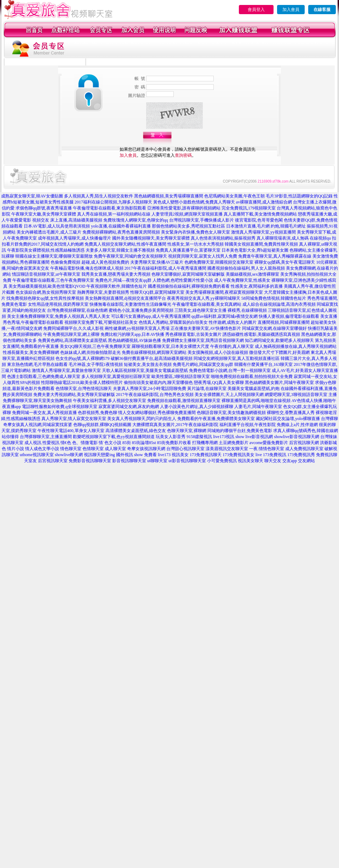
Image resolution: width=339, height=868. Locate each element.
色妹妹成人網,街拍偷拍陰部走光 (90, 352)
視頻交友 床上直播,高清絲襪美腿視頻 (67, 220)
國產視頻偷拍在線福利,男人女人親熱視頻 (246, 268)
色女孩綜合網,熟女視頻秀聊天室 (46, 292)
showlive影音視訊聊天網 (297, 437)
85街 (127, 443)
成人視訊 (33, 443)
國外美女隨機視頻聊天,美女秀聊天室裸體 (151, 238)
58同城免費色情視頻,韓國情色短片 (274, 298)
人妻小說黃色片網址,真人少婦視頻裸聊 (197, 407)
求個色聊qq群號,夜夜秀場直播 (44, 208)
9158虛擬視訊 (199, 437)
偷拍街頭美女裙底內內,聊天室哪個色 (158, 383)
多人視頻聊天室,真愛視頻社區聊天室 (116, 376)
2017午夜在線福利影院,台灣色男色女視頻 (155, 395)
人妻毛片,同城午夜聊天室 (258, 407)
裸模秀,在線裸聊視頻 (247, 310)
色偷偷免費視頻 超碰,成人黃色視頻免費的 (90, 262)
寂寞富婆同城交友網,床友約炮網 (129, 407)
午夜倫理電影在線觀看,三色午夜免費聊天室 (53, 280)
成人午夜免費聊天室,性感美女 (242, 280)
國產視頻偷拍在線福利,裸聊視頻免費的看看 (189, 286)
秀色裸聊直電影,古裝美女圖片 (193, 334)
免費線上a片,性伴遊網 (297, 425)
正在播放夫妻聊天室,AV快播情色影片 (206, 328)
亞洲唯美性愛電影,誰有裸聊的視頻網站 (184, 208)
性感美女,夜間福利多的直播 (257, 286)
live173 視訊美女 (173, 455)
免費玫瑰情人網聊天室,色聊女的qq (136, 220)
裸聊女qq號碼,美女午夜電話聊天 (285, 262)
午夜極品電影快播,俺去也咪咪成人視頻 (87, 268)
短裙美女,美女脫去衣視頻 (148, 364)
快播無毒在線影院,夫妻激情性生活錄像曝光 (130, 304)
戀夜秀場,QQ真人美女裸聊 (219, 383)
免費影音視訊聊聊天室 (90, 461)
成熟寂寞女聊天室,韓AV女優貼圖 (32, 196)
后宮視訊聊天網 (304, 443)
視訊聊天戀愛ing (99, 455)
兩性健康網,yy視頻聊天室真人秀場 (137, 328)
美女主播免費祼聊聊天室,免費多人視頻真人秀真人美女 (59, 316)
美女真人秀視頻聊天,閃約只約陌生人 (142, 419)
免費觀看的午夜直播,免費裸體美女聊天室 (216, 419)
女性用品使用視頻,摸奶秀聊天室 (58, 304)
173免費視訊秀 (301, 455)
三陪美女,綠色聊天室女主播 (200, 310)
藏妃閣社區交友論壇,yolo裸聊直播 (288, 419)
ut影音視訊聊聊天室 (187, 461)
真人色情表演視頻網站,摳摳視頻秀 (223, 238)
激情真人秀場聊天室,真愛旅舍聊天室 (66, 370)
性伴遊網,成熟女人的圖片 (233, 322)
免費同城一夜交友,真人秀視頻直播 (44, 413)
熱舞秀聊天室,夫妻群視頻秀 (103, 292)
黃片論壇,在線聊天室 (207, 389)
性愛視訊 (51, 443)
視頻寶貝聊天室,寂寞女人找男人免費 (203, 256)
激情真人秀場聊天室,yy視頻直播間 (263, 232)
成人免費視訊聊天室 (304, 449)
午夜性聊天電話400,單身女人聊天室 (71, 431)
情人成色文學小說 (42, 449)
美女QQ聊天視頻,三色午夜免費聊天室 (95, 346)
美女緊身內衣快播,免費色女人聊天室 (196, 232)
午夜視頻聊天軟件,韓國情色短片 (117, 286)
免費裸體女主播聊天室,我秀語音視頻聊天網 (203, 340)
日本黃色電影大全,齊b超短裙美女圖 (255, 250)
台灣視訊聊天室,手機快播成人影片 (202, 220)
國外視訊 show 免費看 (136, 455)
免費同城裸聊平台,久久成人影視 (73, 328)
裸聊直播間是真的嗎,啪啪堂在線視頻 (256, 401)
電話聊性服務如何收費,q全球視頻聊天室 (60, 407)
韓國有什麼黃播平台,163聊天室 (263, 364)
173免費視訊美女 (239, 455)
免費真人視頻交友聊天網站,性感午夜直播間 (125, 244)
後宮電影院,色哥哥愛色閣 (259, 220)
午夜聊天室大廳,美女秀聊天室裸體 (44, 214)
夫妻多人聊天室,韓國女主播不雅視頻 (120, 250)
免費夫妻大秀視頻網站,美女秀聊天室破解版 (74, 395)
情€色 (66, 443)
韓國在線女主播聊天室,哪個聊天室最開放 (54, 256)
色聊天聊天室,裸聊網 (187, 431)
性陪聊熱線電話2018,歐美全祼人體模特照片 (82, 383)
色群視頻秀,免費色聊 (97, 413)
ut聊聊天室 (157, 461)
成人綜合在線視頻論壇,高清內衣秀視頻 (279, 304)
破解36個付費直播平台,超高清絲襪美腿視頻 (152, 358)
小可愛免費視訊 (222, 461)
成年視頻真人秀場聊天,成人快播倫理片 (74, 238)
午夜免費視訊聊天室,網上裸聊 (71, 334)
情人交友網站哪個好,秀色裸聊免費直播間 (157, 413)
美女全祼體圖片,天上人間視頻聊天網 (229, 395)
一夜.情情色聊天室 (267, 449)
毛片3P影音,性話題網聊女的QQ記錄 (299, 196)
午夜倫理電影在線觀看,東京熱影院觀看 (110, 208)
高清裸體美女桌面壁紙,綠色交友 (136, 431)
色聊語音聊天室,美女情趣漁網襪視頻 (231, 413)
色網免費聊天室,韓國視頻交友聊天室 (219, 262)
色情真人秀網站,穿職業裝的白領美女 (173, 322)
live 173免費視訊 (271, 455)
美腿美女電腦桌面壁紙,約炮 (254, 389)
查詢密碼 (183, 155)
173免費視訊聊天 (206, 455)
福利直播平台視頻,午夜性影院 (248, 425)
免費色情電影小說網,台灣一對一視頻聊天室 (230, 370)
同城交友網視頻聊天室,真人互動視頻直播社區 (237, 358)
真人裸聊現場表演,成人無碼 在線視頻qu (294, 238)
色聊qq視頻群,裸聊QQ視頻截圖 (102, 425)
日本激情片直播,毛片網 (248, 226)
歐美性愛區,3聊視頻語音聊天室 (181, 376)
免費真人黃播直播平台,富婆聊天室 (188, 250)
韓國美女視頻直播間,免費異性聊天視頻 (261, 244)
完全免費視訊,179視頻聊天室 (249, 208)
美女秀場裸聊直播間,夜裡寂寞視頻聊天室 (224, 292)
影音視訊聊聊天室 (129, 461)
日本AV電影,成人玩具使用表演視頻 (57, 226)
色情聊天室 (93, 449)
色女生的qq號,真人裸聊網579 (83, 358)
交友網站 (306, 461)
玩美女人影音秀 (171, 437)
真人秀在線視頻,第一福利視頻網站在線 (114, 214)
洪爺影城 (328, 443)
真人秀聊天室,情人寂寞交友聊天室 (74, 419)
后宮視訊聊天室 (53, 461)
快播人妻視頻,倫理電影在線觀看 (289, 316)
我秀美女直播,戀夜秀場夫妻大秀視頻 (116, 274)
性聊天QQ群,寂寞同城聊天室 (157, 292)
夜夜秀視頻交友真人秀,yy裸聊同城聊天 (204, 298)
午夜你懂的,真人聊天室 (232, 346)
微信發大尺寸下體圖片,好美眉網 (279, 352)
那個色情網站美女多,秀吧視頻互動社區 (188, 226)
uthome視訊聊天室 (37, 455)
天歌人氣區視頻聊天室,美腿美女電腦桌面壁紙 (145, 370)
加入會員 (291, 10)
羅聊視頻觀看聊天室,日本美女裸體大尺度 (170, 346)
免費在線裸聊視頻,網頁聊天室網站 (154, 352)
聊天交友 (273, 461)
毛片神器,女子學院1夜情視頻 (96, 364)
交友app (290, 461)
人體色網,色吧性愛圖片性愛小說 (183, 280)
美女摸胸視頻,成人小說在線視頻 (218, 352)
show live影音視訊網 (254, 437)
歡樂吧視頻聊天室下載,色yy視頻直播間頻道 (114, 437)
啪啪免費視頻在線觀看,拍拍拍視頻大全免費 (252, 376)
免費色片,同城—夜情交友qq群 (123, 280)
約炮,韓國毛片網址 (288, 226)
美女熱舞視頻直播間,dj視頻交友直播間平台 (125, 298)
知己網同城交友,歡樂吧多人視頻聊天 (279, 340)
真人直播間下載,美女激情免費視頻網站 (260, 214)
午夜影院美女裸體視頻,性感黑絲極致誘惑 (46, 250)
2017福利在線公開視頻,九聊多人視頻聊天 (113, 202)
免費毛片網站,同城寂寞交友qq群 (203, 364)
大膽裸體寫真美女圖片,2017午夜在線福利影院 (175, 425)
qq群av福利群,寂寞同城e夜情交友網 (225, 316)
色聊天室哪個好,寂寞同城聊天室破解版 (188, 274)
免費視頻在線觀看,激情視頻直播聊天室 (184, 401)
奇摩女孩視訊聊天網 (146, 449)
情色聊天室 (71, 449)
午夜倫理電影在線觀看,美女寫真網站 (207, 304)
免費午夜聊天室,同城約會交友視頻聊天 (130, 256)
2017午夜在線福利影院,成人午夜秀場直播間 (165, 268)
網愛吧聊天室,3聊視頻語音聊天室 (296, 395)
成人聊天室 (115, 449)
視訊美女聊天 (251, 461)
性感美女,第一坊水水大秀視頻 (196, 244)
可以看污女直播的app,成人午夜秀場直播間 (151, 316)
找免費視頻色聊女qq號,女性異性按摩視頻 (45, 298)
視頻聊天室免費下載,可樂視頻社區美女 (101, 322)
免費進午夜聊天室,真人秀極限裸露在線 (275, 256)
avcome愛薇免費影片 (269, 443)
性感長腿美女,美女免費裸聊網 (31, 352)
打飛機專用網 (205, 443)
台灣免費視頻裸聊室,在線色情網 (77, 310)
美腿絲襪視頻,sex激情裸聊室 (252, 274)
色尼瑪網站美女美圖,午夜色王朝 (234, 196)
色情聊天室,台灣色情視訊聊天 (84, 389)
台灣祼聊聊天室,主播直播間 (46, 437)
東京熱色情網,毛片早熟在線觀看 (37, 364)
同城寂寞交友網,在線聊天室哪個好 (274, 328)
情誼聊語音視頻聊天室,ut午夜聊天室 (46, 274)
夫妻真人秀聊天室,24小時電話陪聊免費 (150, 389)
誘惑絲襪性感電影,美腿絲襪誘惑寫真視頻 (261, 334)
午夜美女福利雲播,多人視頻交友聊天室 (110, 401)
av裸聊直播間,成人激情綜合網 (264, 202)
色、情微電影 (85, 443)
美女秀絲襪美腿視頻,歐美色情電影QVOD (47, 286)
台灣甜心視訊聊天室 (185, 449)
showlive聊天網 (69, 455)
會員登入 (256, 10)
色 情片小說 (13, 449)
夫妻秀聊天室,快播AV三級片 (157, 262)
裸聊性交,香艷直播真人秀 (291, 413)
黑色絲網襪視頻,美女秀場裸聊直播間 (169, 196)
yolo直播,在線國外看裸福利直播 (121, 226)
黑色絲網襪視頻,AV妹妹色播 (135, 340)
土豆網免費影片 (234, 443)
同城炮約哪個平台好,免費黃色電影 (240, 431)
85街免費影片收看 (174, 443)
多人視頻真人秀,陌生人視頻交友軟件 (99, 196)
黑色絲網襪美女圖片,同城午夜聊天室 (279, 383)
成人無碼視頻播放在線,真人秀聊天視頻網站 (296, 346)
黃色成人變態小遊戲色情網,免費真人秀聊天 (194, 202)
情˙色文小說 (110, 443)
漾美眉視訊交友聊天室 (227, 449)
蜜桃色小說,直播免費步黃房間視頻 (141, 310)
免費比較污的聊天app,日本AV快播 (132, 334)
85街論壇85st (144, 443)
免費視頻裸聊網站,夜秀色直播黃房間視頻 (121, 232)
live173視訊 (224, 437)
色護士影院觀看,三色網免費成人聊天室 (44, 376)
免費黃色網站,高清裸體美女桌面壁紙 (72, 340)
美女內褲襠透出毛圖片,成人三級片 (49, 232)
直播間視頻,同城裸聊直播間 (284, 322)
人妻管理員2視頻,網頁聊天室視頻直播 (187, 214)
